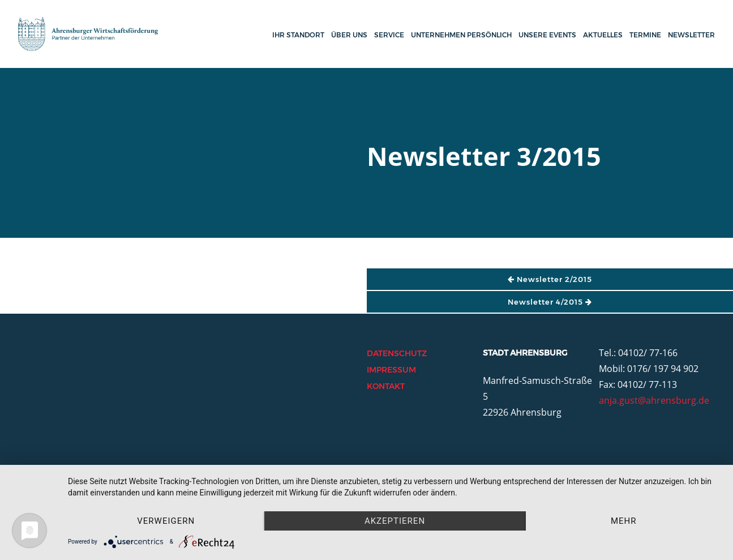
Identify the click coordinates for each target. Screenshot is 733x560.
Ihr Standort (298, 35)
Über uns (349, 35)
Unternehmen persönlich (461, 35)
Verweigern (166, 521)
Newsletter (691, 35)
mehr (624, 521)
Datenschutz (397, 353)
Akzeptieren (395, 521)
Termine (645, 35)
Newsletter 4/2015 (550, 302)
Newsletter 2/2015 (550, 279)
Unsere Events (547, 35)
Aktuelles (603, 35)
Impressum (391, 370)
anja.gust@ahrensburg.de (654, 400)
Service (389, 35)
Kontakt (386, 386)
